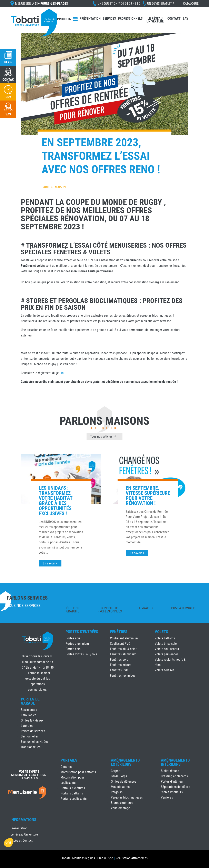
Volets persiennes (167, 654)
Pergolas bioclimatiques (127, 797)
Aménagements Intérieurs (175, 762)
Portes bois (73, 649)
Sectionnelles (30, 736)
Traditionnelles (31, 747)
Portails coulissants (74, 799)
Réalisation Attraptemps (132, 858)
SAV (185, 18)
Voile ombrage (120, 808)
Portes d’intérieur (172, 781)
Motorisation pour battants (78, 772)
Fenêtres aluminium (123, 654)
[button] (9, 843)
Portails (69, 760)
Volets (161, 632)
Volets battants (165, 638)
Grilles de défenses (123, 781)
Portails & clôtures (73, 788)
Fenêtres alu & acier (123, 649)
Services (109, 18)
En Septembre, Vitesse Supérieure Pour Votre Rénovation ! (148, 496)
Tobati (66, 858)
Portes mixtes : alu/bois (81, 654)
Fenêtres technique (123, 675)
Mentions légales (84, 858)
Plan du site (105, 858)
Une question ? (119, 4)
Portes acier (73, 638)
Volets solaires (165, 670)
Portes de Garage (30, 701)
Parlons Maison (54, 187)
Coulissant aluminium (124, 638)
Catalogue (191, 4)
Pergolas (117, 792)
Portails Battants (72, 793)
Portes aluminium (77, 644)
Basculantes (29, 710)
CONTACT (8, 81)
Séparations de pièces (175, 787)
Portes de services (33, 731)
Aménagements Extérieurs (125, 762)
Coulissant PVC (120, 644)
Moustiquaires (120, 787)
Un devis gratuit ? (161, 4)
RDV (8, 97)
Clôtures (66, 767)
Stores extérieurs (122, 803)
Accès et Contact (22, 841)
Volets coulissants (167, 649)
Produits (64, 19)
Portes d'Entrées (82, 632)
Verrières (167, 797)
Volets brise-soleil (167, 644)
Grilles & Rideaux (32, 720)
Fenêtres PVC (119, 670)
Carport (116, 771)
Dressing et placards (174, 776)
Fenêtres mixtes (121, 665)
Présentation (90, 18)
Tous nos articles (101, 436)
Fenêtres (119, 632)
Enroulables (29, 715)
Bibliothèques (170, 771)
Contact (174, 18)
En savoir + (50, 563)
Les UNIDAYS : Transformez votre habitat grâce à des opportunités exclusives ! (56, 501)
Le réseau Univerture (155, 20)
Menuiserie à (42, 4)
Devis (8, 62)
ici (63, 373)
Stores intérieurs (172, 792)
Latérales (27, 726)
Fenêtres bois (119, 660)
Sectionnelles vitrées (35, 742)
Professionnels (130, 18)
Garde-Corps (119, 776)
